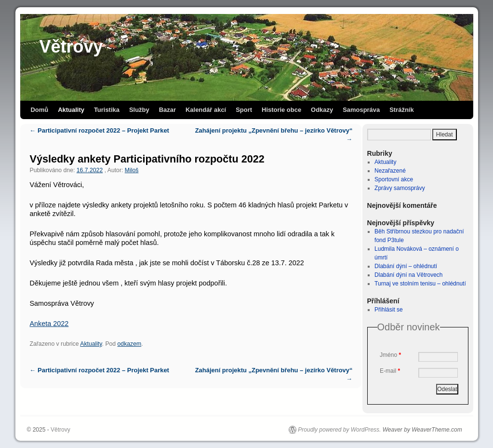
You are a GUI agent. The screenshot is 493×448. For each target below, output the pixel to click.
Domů (40, 110)
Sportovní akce (394, 179)
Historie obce (281, 110)
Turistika (107, 110)
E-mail (390, 371)
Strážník (401, 110)
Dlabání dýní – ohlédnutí (406, 266)
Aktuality (71, 110)
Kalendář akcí (206, 110)
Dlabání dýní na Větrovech (408, 275)
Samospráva (361, 110)
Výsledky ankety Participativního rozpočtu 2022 (147, 159)
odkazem (130, 344)
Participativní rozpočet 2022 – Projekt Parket (100, 130)
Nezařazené (390, 171)
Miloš (132, 170)
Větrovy (71, 47)
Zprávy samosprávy (400, 188)
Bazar (167, 110)
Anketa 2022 (49, 324)
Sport (244, 110)
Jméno (390, 355)
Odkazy (322, 110)
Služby (139, 110)
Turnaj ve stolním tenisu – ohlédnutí (420, 284)
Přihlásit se (389, 310)
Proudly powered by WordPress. (339, 430)
